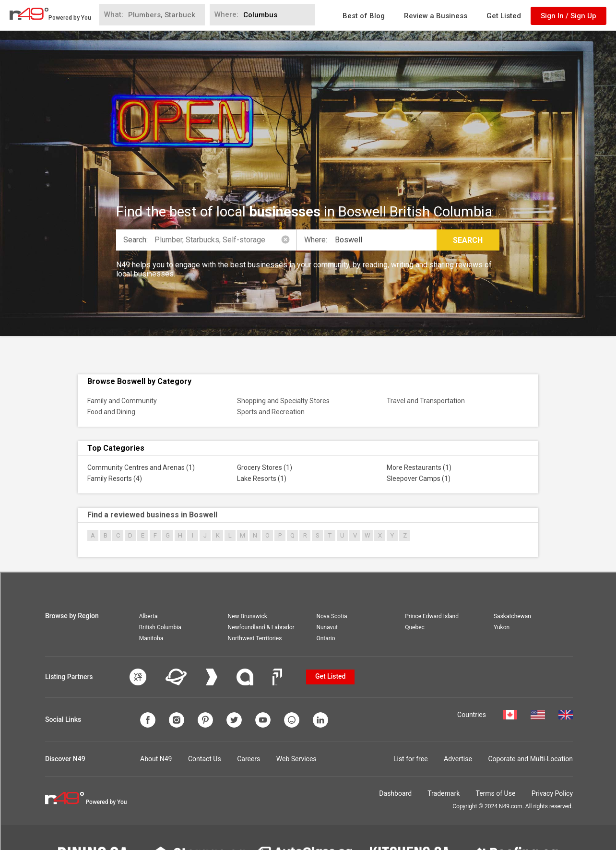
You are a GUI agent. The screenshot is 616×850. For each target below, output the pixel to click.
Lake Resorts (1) (262, 479)
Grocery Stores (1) (265, 467)
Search (468, 240)
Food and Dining (111, 412)
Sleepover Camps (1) (419, 479)
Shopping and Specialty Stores (283, 401)
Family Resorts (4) (115, 479)
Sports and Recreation (271, 412)
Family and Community (122, 401)
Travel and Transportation (426, 401)
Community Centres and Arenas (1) (141, 467)
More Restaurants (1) (419, 467)
